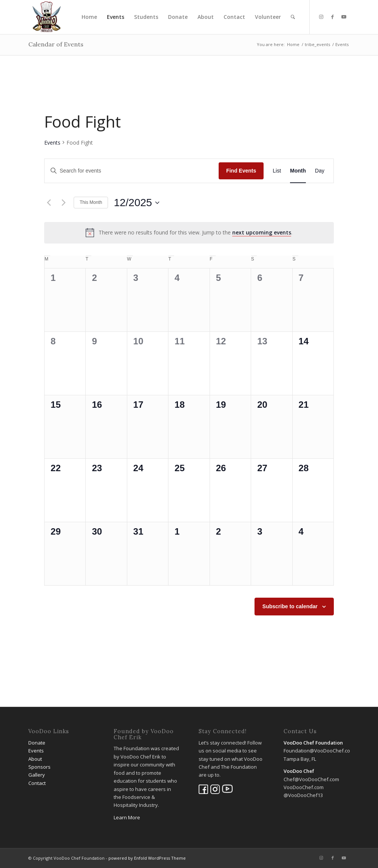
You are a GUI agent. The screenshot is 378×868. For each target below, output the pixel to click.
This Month (91, 202)
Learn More (127, 817)
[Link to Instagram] (321, 17)
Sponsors (39, 767)
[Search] (293, 17)
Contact (37, 783)
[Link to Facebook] (333, 17)
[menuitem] (89, 17)
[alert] (189, 233)
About (35, 759)
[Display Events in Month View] (298, 171)
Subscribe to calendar (290, 606)
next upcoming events (262, 232)
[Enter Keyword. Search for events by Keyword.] (132, 171)
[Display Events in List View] (277, 171)
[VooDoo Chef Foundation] (47, 17)
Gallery (37, 775)
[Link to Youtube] (344, 17)
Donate (37, 743)
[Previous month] (49, 203)
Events (52, 143)
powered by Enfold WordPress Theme (147, 858)
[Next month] (63, 203)
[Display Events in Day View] (320, 171)
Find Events (241, 171)
